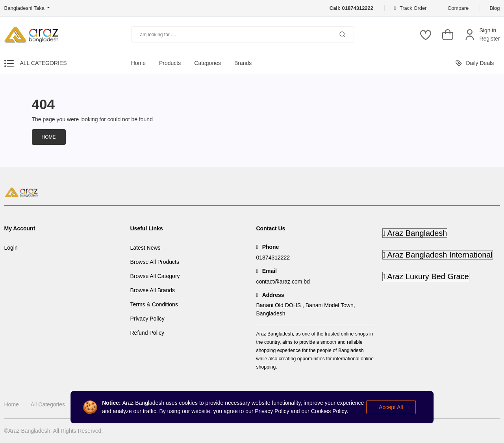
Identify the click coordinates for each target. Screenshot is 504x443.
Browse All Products (155, 262)
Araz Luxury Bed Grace (426, 276)
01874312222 (273, 258)
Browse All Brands (153, 290)
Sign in (488, 30)
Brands (243, 63)
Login (11, 248)
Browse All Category (155, 276)
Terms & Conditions (154, 304)
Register (489, 39)
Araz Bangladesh (415, 233)
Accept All (391, 407)
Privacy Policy (147, 319)
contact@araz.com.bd (283, 282)
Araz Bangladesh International (438, 255)
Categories (208, 63)
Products (170, 63)
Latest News (145, 248)
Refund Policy (147, 333)
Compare (458, 8)
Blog (495, 8)
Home (138, 63)
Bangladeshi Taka (25, 8)
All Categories (48, 404)
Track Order (410, 8)
